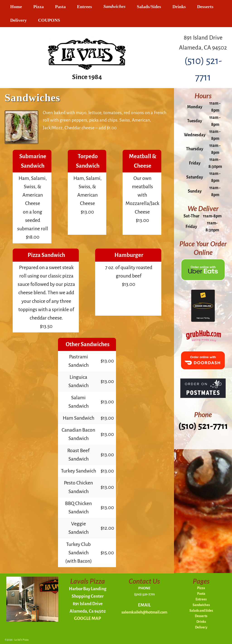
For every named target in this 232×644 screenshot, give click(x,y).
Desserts (205, 7)
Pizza (39, 7)
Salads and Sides (201, 611)
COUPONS (49, 20)
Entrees (85, 7)
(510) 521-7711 (203, 426)
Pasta (60, 7)
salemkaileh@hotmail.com (144, 612)
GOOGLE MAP (88, 618)
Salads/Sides (149, 7)
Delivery (18, 20)
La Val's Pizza (21, 640)
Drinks (179, 7)
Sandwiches (114, 7)
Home (16, 7)
